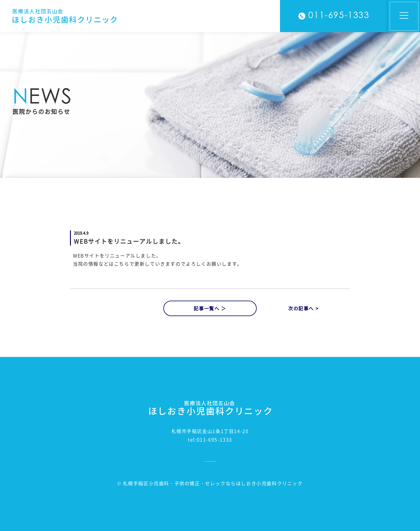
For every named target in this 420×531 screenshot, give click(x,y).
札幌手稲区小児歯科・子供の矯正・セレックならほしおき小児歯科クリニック (213, 483)
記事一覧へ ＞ (210, 308)
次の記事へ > (303, 308)
